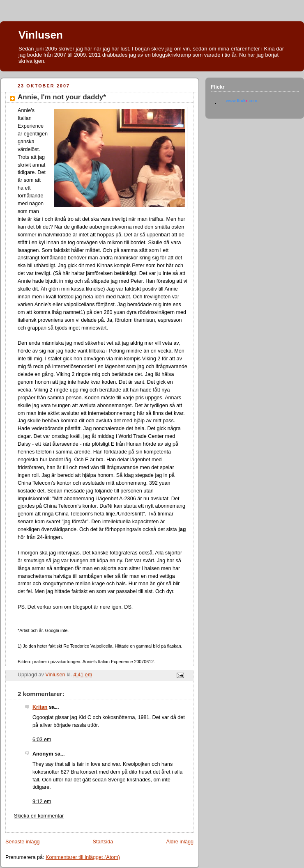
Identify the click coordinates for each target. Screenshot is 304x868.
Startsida (103, 842)
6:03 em (42, 740)
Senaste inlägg (22, 842)
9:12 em (42, 802)
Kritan (40, 707)
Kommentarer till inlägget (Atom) (83, 857)
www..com (242, 101)
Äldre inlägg (180, 842)
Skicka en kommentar (39, 816)
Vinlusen (41, 35)
